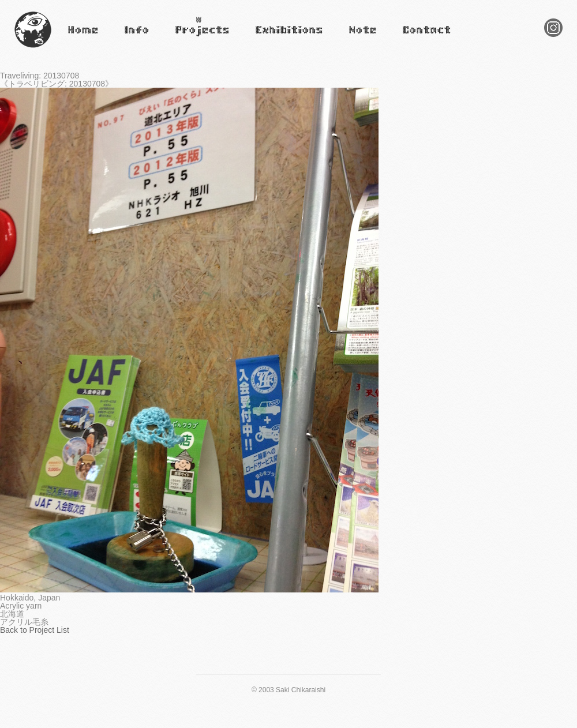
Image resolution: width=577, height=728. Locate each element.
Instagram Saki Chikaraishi (553, 37)
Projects (188, 38)
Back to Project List (35, 630)
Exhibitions (273, 38)
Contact (414, 38)
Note (355, 38)
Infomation (136, 38)
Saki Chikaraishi (33, 48)
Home (76, 38)
